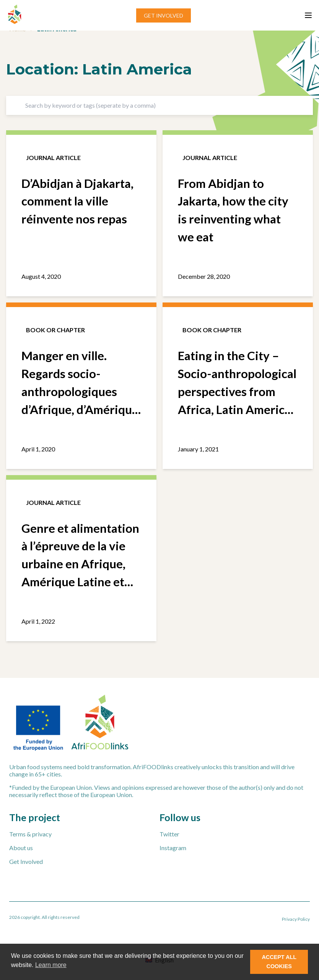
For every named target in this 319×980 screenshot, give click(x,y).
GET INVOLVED (164, 15)
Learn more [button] (51, 965)
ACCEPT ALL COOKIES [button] (279, 962)
